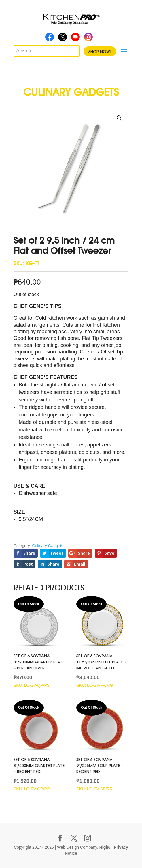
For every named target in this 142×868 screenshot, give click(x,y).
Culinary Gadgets (48, 546)
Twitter (63, 39)
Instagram (88, 39)
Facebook (50, 39)
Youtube (75, 39)
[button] (119, 118)
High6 (105, 847)
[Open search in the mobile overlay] (18, 49)
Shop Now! (100, 52)
